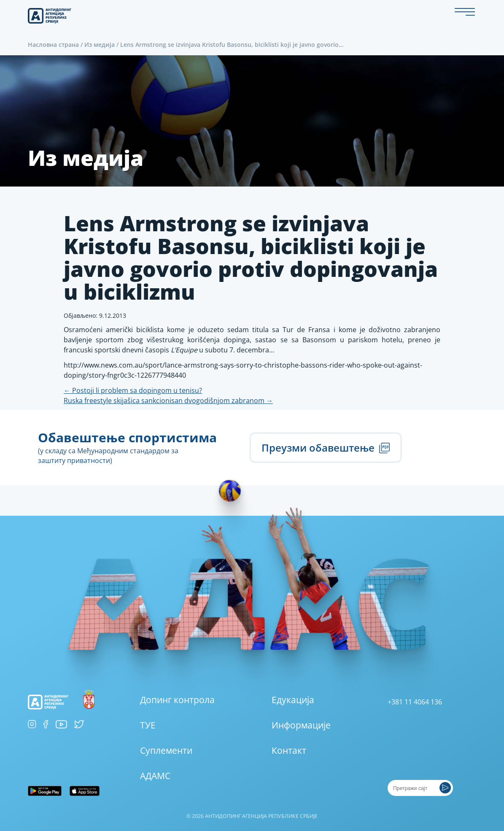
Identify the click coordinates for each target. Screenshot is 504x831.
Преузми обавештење (326, 448)
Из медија (100, 45)
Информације (301, 725)
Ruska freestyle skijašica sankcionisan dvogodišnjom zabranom (168, 401)
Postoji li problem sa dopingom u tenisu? (133, 390)
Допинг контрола (177, 700)
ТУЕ (148, 725)
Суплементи (166, 750)
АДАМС (155, 776)
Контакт (289, 750)
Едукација (293, 700)
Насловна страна (53, 45)
